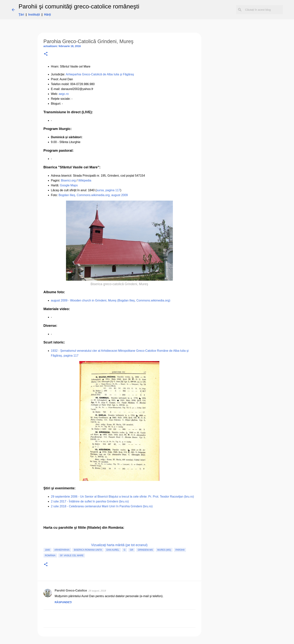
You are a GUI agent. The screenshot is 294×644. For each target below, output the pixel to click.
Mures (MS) (164, 550)
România (50, 556)
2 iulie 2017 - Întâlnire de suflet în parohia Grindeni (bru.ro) (90, 501)
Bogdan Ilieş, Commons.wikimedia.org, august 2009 (93, 195)
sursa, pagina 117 (108, 190)
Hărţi (47, 15)
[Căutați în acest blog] (263, 10)
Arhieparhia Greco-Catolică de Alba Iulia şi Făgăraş (100, 74)
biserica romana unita (88, 550)
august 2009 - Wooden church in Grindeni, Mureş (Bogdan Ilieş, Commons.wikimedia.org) (111, 300)
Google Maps (69, 185)
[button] (46, 54)
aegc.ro (64, 94)
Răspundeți (63, 602)
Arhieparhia (62, 550)
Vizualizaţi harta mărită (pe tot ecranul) (119, 545)
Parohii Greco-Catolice (71, 590)
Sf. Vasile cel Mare (72, 556)
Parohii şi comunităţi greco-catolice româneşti (79, 6)
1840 (48, 550)
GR (132, 550)
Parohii (180, 550)
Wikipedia (85, 180)
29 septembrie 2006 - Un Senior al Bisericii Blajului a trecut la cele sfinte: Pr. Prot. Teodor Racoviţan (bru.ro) (123, 497)
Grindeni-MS (145, 550)
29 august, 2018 (97, 591)
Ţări (21, 15)
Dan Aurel (113, 550)
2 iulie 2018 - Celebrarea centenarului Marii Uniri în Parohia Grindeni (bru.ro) (102, 506)
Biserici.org (68, 180)
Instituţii (34, 15)
